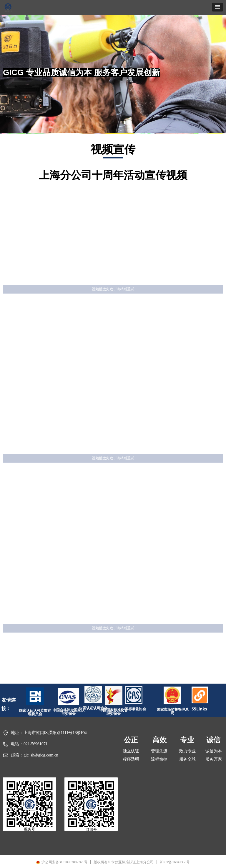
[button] (217, 7)
